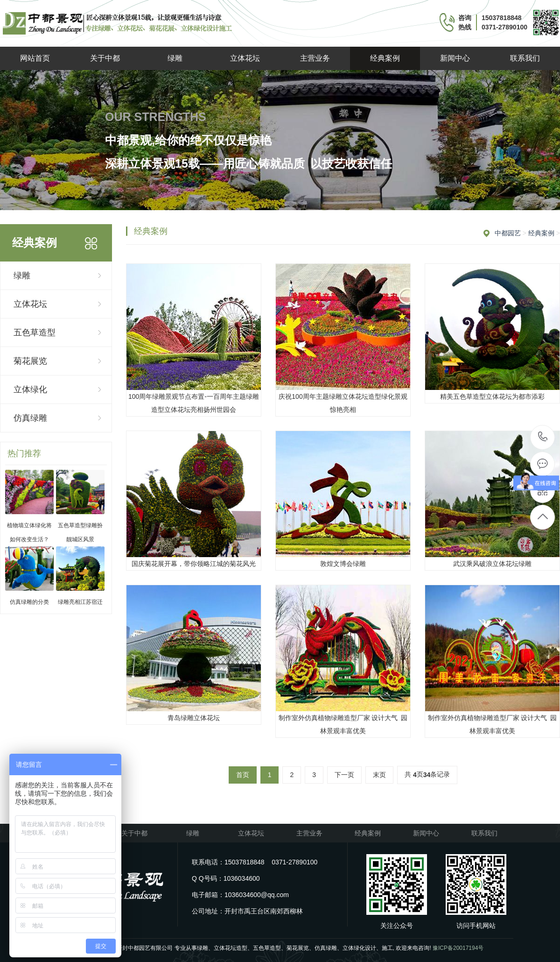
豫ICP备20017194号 (458, 948)
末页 (379, 775)
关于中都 (105, 58)
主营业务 (315, 58)
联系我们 (525, 58)
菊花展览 (30, 361)
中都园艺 (508, 233)
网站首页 (35, 58)
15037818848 (543, 437)
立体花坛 (245, 58)
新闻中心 (455, 58)
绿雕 (175, 58)
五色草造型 (35, 332)
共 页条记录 (427, 775)
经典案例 (385, 58)
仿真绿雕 (30, 418)
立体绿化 (30, 389)
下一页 (344, 775)
